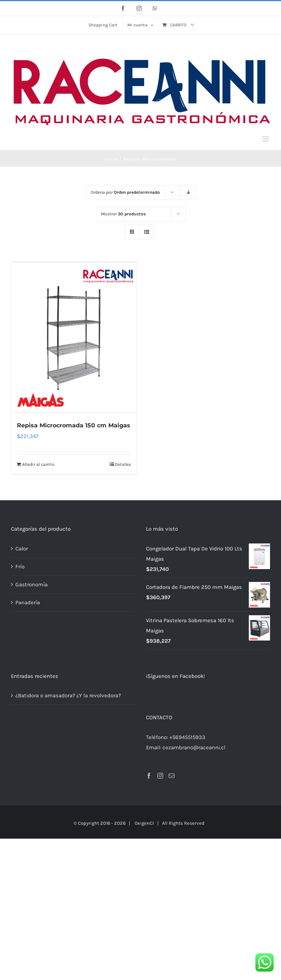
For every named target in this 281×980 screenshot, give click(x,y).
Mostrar (123, 214)
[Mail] (172, 775)
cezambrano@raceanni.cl (194, 747)
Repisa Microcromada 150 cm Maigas (74, 425)
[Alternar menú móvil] (266, 139)
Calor (22, 548)
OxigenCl (144, 823)
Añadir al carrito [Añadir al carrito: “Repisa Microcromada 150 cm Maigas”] (38, 464)
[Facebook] (149, 775)
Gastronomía (31, 584)
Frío (20, 566)
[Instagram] (160, 775)
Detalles (123, 464)
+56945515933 (187, 737)
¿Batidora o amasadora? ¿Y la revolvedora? (68, 695)
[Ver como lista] (147, 232)
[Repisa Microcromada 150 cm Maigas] (74, 337)
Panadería (28, 602)
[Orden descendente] (189, 192)
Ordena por (125, 192)
